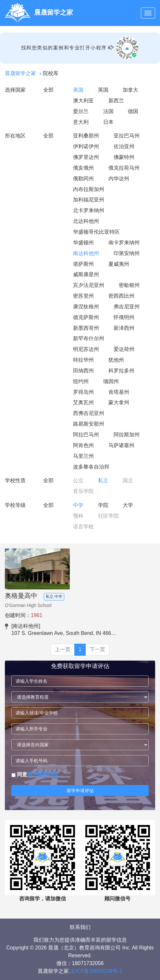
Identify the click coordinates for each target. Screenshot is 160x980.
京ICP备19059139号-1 (96, 971)
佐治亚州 (124, 146)
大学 (128, 505)
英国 (103, 90)
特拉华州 (83, 360)
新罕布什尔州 (89, 338)
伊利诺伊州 (86, 146)
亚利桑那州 (86, 136)
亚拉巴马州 (127, 136)
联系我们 (80, 927)
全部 (48, 90)
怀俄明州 (124, 317)
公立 (78, 480)
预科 (78, 516)
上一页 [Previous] (63, 649)
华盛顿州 (83, 243)
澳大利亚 (83, 101)
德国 (133, 111)
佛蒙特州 (124, 157)
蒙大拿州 (119, 402)
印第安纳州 (127, 253)
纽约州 (81, 381)
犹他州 (116, 360)
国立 (128, 480)
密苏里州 (83, 296)
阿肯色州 (83, 445)
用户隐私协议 (43, 774)
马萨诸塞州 (121, 445)
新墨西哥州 (86, 328)
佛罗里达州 (86, 157)
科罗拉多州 (121, 371)
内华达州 (119, 179)
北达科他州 (86, 221)
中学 (78, 505)
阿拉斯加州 (127, 435)
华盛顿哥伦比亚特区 (96, 232)
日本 (108, 122)
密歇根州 (129, 285)
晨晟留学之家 (20, 73)
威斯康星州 (86, 274)
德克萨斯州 (86, 317)
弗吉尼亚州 (127, 307)
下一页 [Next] (97, 649)
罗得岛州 (83, 392)
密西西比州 (121, 296)
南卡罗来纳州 (124, 243)
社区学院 (108, 516)
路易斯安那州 (89, 424)
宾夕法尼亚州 (89, 285)
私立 (103, 480)
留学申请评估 (80, 791)
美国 (78, 90)
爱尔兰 (81, 111)
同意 (35, 774)
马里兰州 (83, 456)
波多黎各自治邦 (91, 467)
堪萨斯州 (83, 264)
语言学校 (83, 527)
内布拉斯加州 (89, 189)
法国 (108, 111)
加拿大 (130, 90)
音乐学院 (83, 491)
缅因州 (111, 381)
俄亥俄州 (83, 168)
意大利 (81, 122)
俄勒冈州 (83, 179)
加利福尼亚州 (89, 200)
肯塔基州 (119, 392)
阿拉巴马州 (86, 435)
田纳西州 (83, 371)
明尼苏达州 (86, 349)
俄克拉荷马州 (124, 168)
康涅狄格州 (86, 307)
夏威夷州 (119, 264)
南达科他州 (86, 253)
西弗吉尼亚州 (89, 413)
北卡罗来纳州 (89, 210)
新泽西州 (124, 328)
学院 (103, 505)
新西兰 (116, 101)
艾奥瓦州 (83, 402)
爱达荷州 (124, 349)
